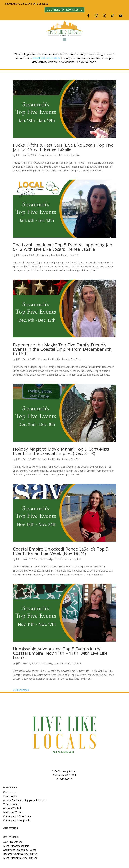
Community (45, 155)
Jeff (18, 155)
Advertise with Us (13, 842)
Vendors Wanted (12, 804)
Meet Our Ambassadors (16, 846)
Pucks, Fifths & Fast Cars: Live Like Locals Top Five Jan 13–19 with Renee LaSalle (63, 147)
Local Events (10, 796)
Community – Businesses (17, 816)
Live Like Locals (61, 155)
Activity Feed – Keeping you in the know (25, 800)
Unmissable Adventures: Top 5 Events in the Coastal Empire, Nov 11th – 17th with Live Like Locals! (60, 653)
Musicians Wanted (13, 812)
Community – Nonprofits (17, 820)
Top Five (76, 155)
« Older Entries (21, 690)
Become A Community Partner (20, 854)
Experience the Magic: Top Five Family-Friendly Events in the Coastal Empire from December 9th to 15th (62, 349)
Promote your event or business (27, 4)
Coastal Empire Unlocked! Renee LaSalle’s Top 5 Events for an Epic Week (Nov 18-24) (61, 551)
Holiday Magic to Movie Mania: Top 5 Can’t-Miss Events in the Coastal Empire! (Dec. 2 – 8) (61, 451)
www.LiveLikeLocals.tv (46, 58)
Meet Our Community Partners (20, 858)
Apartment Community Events (20, 850)
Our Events (9, 792)
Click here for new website (64, 10)
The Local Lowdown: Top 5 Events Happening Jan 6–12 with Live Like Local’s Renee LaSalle (63, 247)
